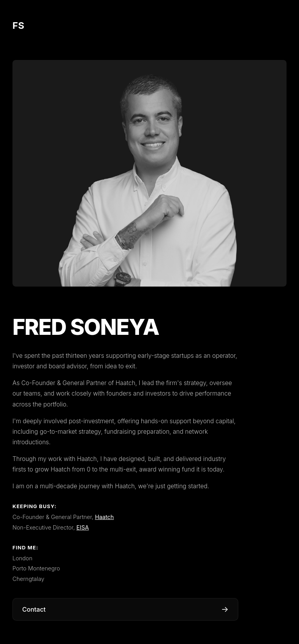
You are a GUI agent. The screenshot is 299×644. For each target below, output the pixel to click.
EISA (83, 527)
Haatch (105, 517)
